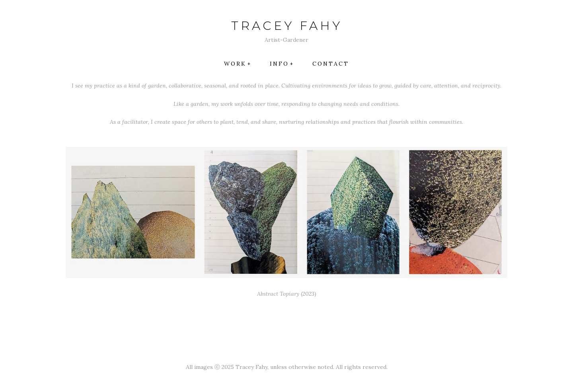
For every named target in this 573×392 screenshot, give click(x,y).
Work (235, 64)
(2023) (287, 294)
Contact (331, 64)
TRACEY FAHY (287, 26)
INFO (279, 64)
